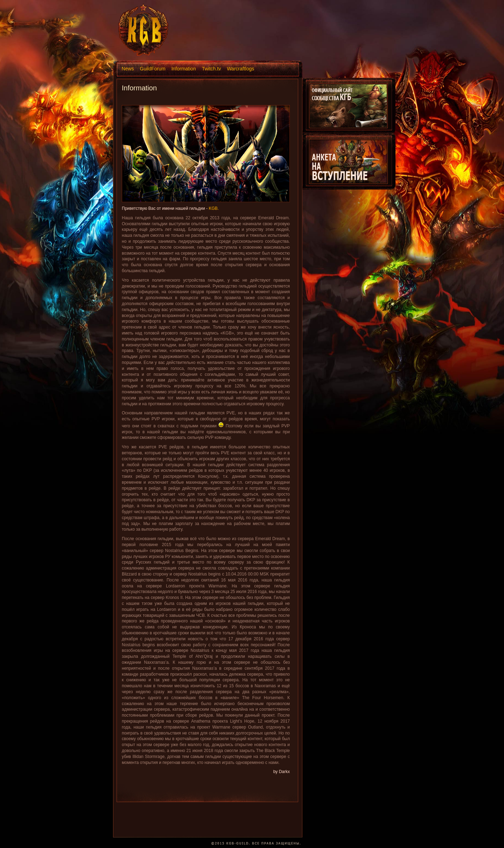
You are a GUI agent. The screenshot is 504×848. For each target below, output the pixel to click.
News (128, 69)
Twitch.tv (211, 69)
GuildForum (153, 69)
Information (184, 69)
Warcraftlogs (240, 69)
